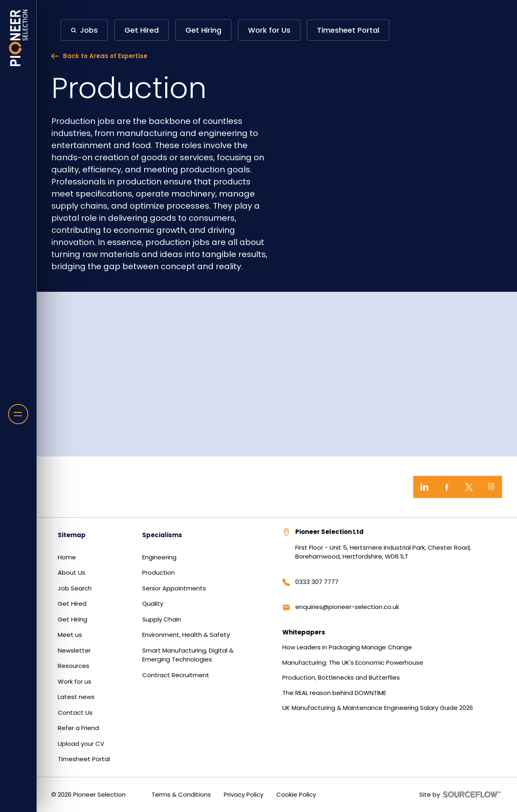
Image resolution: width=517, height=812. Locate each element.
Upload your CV (81, 744)
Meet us (70, 635)
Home (67, 557)
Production (159, 572)
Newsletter (74, 650)
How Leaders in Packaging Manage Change (347, 647)
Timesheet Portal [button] (348, 30)
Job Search (75, 588)
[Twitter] (469, 487)
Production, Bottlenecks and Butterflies (341, 677)
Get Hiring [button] (203, 30)
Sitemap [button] (72, 535)
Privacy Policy (244, 794)
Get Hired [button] (142, 30)
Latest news (76, 697)
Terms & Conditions (181, 794)
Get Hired (72, 604)
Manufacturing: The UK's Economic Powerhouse (353, 662)
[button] (84, 30)
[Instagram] (491, 487)
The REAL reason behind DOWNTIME (334, 693)
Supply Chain (162, 619)
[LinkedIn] (424, 487)
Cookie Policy (296, 794)
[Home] (18, 38)
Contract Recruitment (176, 675)
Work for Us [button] (269, 30)
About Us (71, 572)
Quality (153, 604)
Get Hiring (73, 619)
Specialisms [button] (162, 535)
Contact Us (75, 713)
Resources (74, 666)
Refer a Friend (78, 728)
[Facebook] (447, 487)
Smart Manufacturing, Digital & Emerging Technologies (188, 655)
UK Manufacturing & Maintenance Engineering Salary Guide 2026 (378, 708)
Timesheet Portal (84, 759)
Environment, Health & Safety (186, 635)
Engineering (159, 557)
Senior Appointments (174, 588)
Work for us (75, 681)
